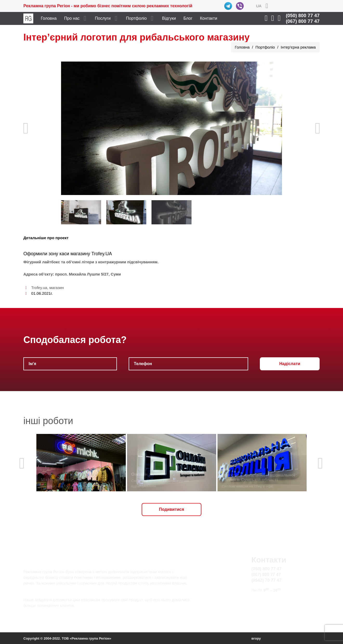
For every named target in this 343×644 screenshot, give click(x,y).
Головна (49, 18)
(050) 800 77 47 (303, 16)
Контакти (209, 18)
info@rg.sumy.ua (267, 600)
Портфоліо (136, 18)
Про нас (72, 18)
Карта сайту (263, 606)
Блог (188, 18)
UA (259, 6)
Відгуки (169, 18)
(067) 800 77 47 (303, 21)
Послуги (103, 18)
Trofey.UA (102, 254)
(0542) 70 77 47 (267, 580)
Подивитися (172, 509)
